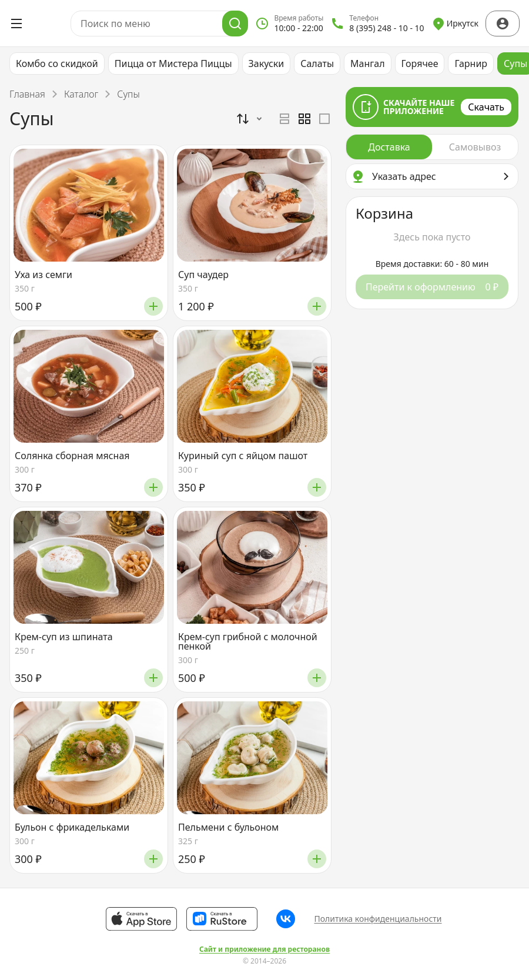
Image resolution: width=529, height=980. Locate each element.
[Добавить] (153, 306)
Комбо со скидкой (57, 63)
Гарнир (471, 63)
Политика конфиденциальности (378, 919)
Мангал (368, 63)
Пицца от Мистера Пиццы (173, 63)
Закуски (267, 63)
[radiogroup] (304, 119)
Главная (27, 94)
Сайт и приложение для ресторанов (264, 949)
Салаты (317, 63)
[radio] (284, 119)
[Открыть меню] (16, 24)
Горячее (420, 63)
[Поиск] (235, 24)
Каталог (81, 94)
